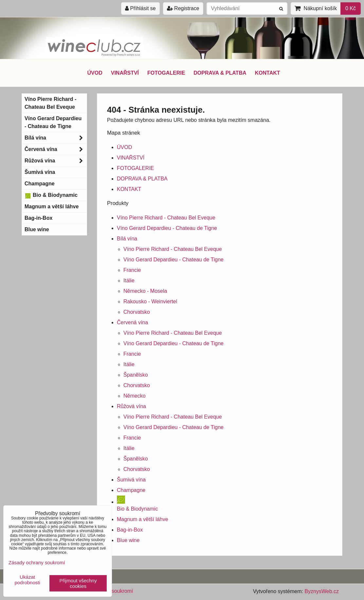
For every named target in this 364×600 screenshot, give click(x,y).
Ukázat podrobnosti (27, 580)
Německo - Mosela (145, 291)
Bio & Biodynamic (51, 195)
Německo (135, 396)
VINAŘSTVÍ (125, 73)
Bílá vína (127, 239)
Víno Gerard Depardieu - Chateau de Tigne (167, 228)
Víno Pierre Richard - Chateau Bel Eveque (166, 218)
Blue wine (128, 540)
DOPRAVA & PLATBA (220, 73)
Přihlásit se (140, 8)
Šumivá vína (131, 480)
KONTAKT (268, 73)
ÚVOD (95, 73)
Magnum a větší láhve (143, 519)
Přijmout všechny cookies (78, 583)
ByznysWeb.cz (322, 591)
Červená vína (132, 322)
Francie (132, 270)
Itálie (129, 281)
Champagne (131, 490)
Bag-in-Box (130, 530)
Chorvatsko (137, 312)
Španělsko (136, 375)
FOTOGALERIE (166, 73)
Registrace (183, 8)
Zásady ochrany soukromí (37, 562)
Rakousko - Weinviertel (150, 301)
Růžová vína (131, 406)
